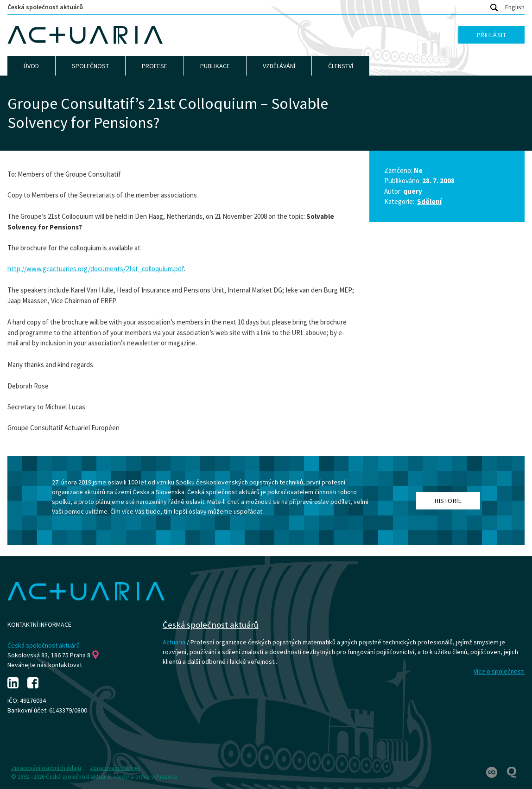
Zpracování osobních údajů (46, 768)
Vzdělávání (279, 66)
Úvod (31, 66)
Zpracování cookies (115, 768)
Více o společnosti (499, 671)
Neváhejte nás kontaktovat (45, 665)
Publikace (215, 66)
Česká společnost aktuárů (45, 7)
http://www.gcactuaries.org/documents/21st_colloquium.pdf (96, 269)
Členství (341, 66)
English (515, 7)
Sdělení (429, 201)
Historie (448, 501)
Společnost (90, 66)
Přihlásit (492, 35)
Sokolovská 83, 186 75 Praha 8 (53, 655)
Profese (155, 66)
